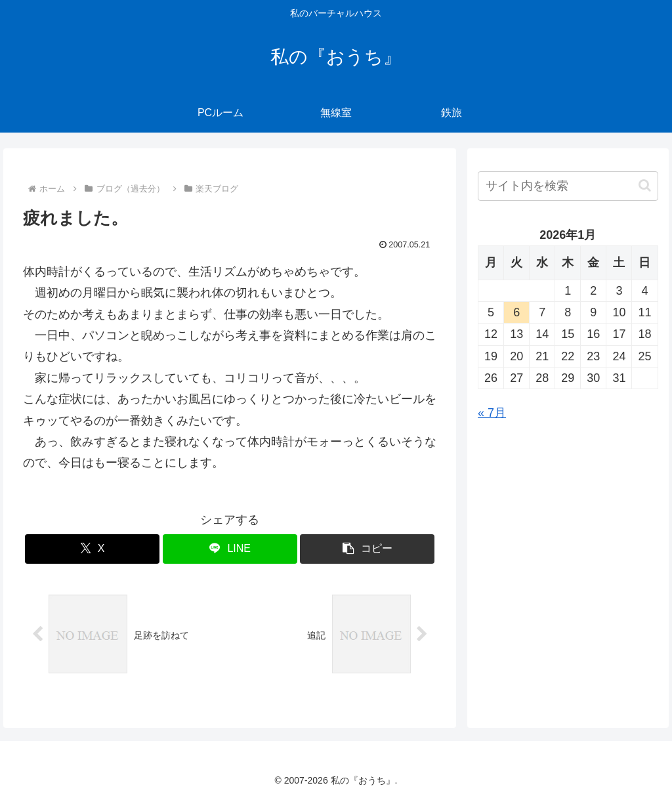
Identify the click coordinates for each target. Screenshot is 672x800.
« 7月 (492, 413)
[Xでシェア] (92, 549)
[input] (568, 186)
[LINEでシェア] (230, 549)
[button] (367, 549)
